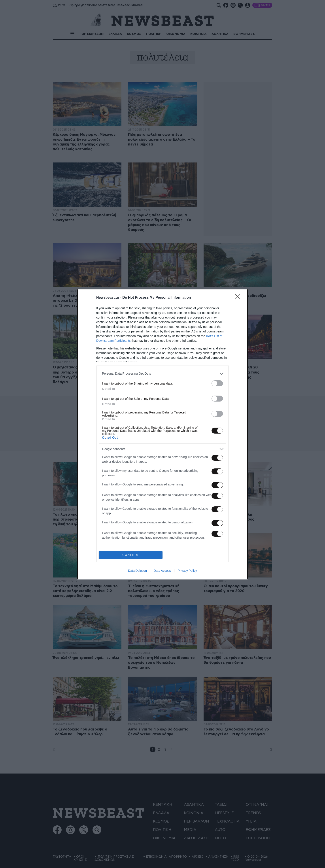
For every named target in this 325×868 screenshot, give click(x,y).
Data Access (162, 571)
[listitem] (162, 374)
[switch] (217, 383)
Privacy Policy (187, 571)
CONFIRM (131, 555)
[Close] (239, 298)
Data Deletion (137, 571)
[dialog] (162, 434)
